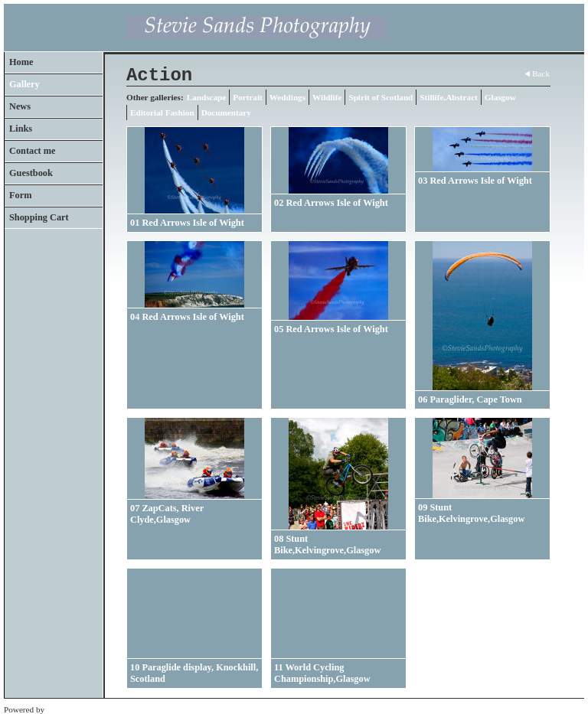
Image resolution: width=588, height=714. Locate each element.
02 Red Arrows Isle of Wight (331, 203)
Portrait (248, 97)
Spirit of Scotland (381, 97)
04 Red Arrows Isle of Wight (187, 317)
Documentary (226, 112)
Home (21, 62)
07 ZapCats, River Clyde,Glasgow (167, 514)
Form (20, 195)
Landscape (207, 97)
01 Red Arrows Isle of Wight (187, 223)
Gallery (24, 84)
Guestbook (31, 173)
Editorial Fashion (162, 112)
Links (21, 129)
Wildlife (327, 97)
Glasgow (500, 97)
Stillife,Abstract (449, 97)
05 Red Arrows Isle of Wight (331, 329)
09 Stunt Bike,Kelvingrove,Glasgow (471, 513)
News (20, 106)
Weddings (287, 97)
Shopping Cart (39, 217)
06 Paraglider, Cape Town (470, 399)
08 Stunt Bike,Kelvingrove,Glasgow (327, 544)
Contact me (33, 151)
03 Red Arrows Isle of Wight (475, 181)
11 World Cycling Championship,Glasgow (322, 673)
